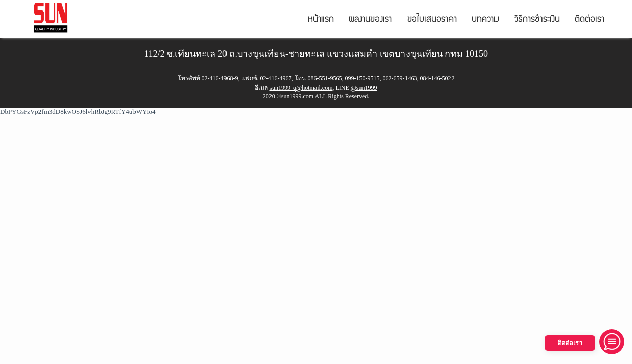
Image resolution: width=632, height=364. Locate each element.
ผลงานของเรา (370, 20)
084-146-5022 (437, 78)
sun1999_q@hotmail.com (301, 88)
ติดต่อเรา (590, 20)
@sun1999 (364, 88)
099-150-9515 (363, 78)
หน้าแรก (321, 20)
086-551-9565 (325, 78)
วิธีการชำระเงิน (537, 20)
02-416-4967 (276, 78)
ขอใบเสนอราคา (432, 20)
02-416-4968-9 (220, 78)
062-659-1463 (400, 78)
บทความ (485, 20)
